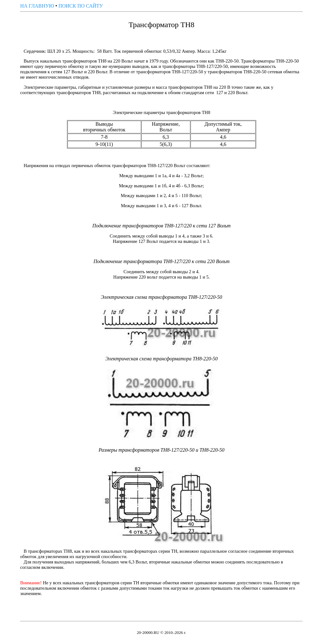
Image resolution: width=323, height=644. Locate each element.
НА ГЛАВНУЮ (37, 6)
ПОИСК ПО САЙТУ (81, 6)
